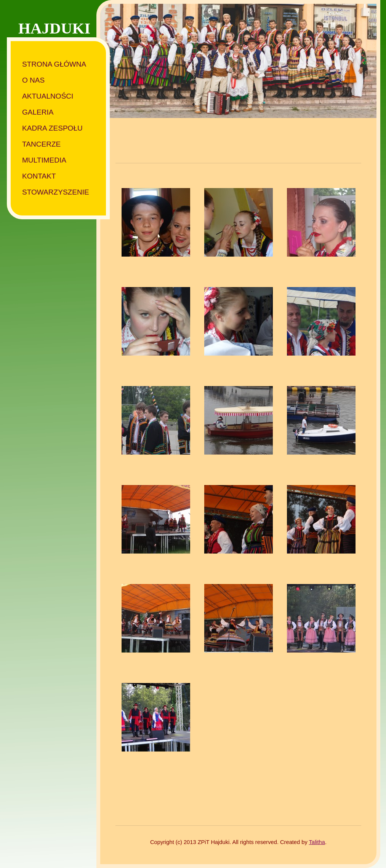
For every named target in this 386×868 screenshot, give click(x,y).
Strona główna (54, 64)
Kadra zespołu (52, 128)
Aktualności (48, 96)
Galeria (38, 112)
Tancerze (41, 144)
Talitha (317, 842)
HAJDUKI (54, 28)
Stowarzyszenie (56, 192)
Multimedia (44, 160)
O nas (33, 80)
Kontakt (39, 176)
